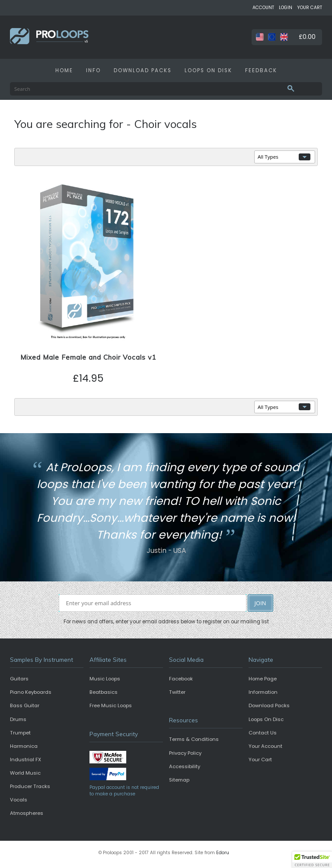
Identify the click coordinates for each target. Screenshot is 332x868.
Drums (18, 719)
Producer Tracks (30, 786)
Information (263, 692)
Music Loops (105, 679)
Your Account (265, 746)
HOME (64, 70)
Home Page (263, 679)
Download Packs (269, 705)
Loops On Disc (266, 719)
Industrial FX (26, 759)
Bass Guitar (25, 705)
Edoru (223, 853)
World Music (25, 773)
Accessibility (185, 766)
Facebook (181, 679)
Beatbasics (104, 692)
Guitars (19, 679)
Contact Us (263, 733)
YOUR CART (310, 8)
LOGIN (286, 8)
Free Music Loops (111, 705)
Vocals (19, 800)
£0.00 (307, 37)
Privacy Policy (185, 753)
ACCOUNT (263, 8)
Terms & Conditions (194, 739)
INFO (93, 70)
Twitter (177, 692)
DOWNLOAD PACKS (143, 70)
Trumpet (20, 733)
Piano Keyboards (31, 692)
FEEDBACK (261, 70)
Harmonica (24, 746)
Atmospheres (27, 813)
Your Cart (260, 759)
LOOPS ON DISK (208, 70)
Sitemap (179, 780)
